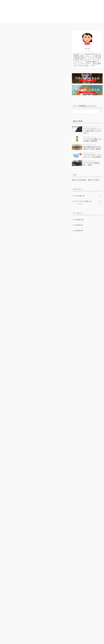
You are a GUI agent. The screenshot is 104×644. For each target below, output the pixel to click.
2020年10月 (79, 220)
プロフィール (87, 25)
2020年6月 (79, 231)
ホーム (14, 25)
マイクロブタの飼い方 (10, 34)
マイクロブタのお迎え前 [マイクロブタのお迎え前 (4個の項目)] (80, 180)
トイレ (90, 204)
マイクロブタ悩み (54, 25)
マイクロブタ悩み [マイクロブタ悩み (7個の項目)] (94, 180)
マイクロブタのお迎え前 (32, 25)
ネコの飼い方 (71, 25)
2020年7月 (79, 225)
